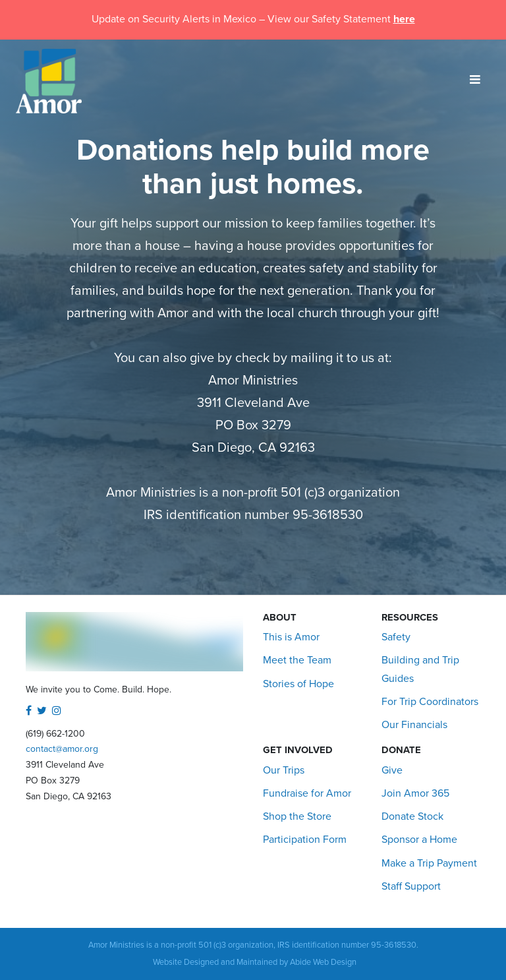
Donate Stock (412, 816)
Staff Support (411, 886)
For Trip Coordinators (430, 702)
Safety (396, 637)
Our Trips (284, 770)
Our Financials (414, 725)
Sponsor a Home (419, 840)
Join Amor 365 (415, 793)
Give (392, 770)
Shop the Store (297, 816)
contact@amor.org (62, 749)
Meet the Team (297, 660)
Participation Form (305, 840)
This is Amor (291, 637)
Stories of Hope (298, 684)
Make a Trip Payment (429, 863)
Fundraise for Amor (307, 793)
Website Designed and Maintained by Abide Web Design (255, 962)
